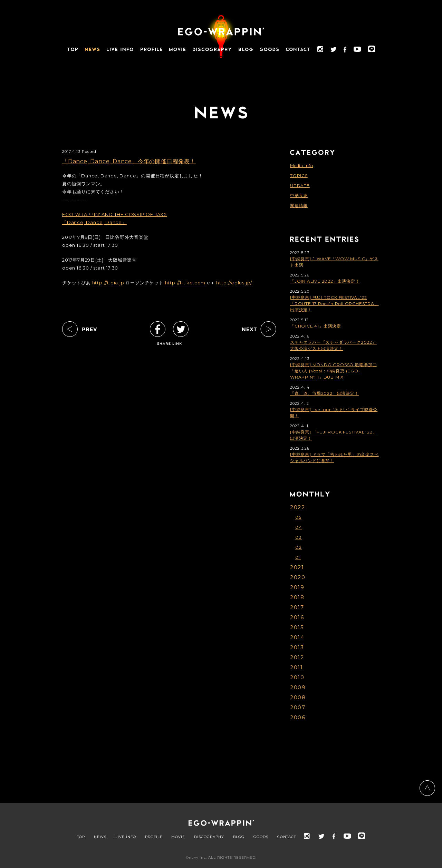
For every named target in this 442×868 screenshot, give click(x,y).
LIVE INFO (126, 837)
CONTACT (287, 837)
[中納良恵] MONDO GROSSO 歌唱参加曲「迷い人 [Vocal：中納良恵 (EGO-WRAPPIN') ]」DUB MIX (334, 371)
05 (298, 517)
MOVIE (178, 837)
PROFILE (154, 837)
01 (298, 557)
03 (299, 537)
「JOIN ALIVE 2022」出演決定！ (325, 281)
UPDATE (300, 186)
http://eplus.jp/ (234, 283)
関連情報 (299, 206)
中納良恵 (299, 196)
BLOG (239, 837)
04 (299, 527)
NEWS (100, 837)
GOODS (261, 837)
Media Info (302, 165)
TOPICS (299, 175)
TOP (81, 837)
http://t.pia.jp (108, 283)
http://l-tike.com (185, 283)
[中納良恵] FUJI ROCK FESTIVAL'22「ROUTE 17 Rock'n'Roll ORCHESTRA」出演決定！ (334, 304)
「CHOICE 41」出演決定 (316, 326)
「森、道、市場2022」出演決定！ (325, 393)
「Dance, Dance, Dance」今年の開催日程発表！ (129, 161)
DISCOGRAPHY (209, 837)
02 (299, 547)
